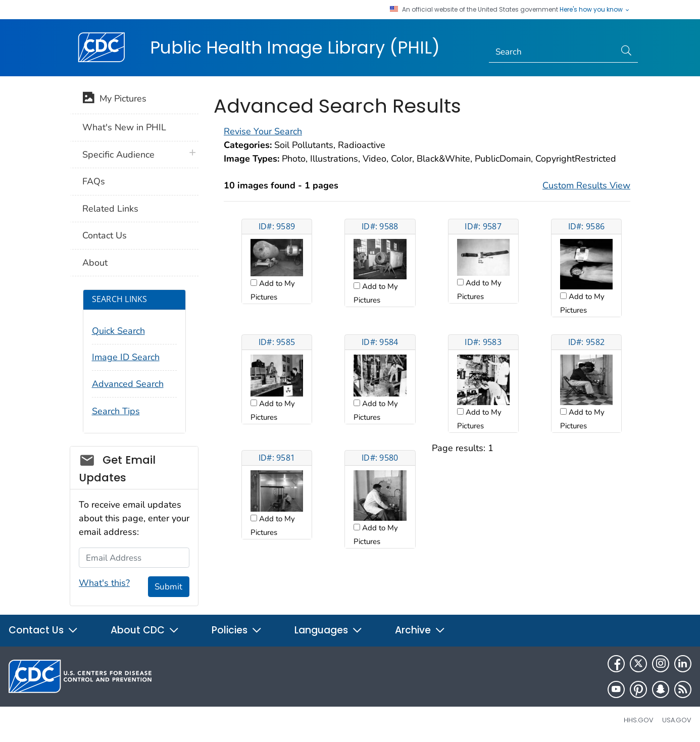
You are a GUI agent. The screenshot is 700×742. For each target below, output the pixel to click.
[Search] (552, 52)
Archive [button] (420, 630)
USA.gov (677, 720)
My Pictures (114, 100)
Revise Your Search (263, 131)
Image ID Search (126, 357)
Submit (168, 587)
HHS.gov (639, 720)
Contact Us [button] (43, 630)
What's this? (104, 583)
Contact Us (105, 235)
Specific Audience (118, 155)
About (95, 263)
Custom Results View (586, 185)
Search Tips (116, 411)
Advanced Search (128, 384)
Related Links (110, 209)
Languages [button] (329, 630)
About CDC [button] (145, 630)
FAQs (94, 181)
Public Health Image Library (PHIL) (295, 47)
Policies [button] (237, 630)
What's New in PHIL (124, 127)
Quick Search (118, 331)
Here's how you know (595, 10)
